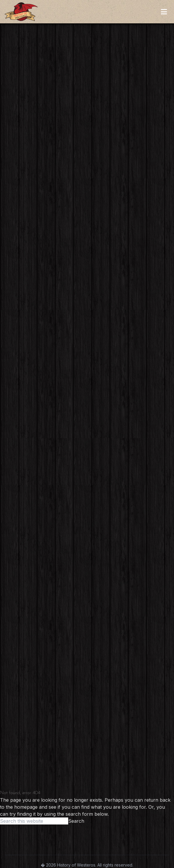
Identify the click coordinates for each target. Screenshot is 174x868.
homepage (26, 807)
